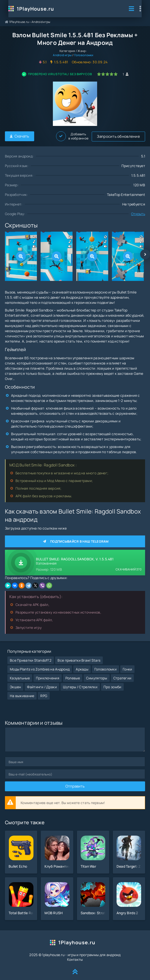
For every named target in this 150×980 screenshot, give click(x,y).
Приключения (48, 674)
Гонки (127, 665)
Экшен (15, 683)
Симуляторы (97, 674)
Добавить (129, 136)
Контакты (75, 955)
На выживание (22, 692)
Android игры (41, 22)
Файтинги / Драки (42, 683)
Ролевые (73, 674)
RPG (44, 692)
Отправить (75, 782)
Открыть (138, 213)
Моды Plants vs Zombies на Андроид (40, 665)
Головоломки (84, 55)
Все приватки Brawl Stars (79, 656)
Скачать (20, 136)
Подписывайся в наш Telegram (75, 541)
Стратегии (122, 674)
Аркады (82, 665)
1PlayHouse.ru (32, 9)
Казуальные (20, 674)
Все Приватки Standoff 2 (31, 656)
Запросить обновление (65, 136)
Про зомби (112, 683)
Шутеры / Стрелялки (80, 683)
